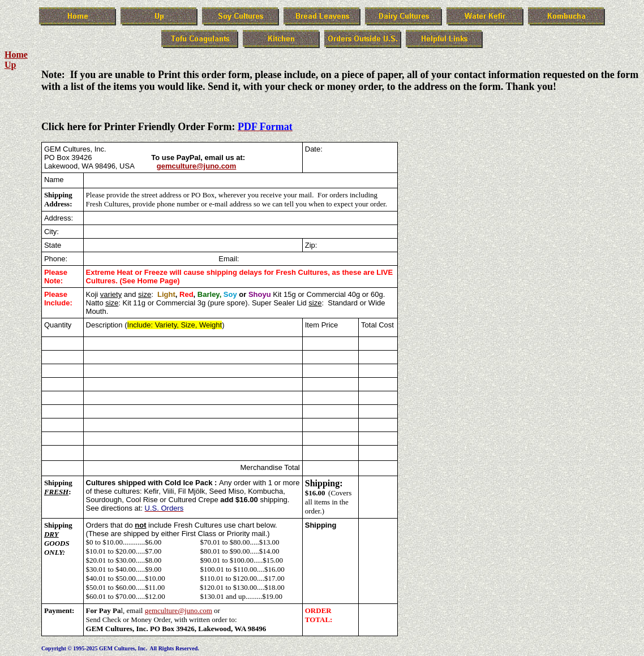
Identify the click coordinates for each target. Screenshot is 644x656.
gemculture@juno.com (197, 166)
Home (16, 55)
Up (10, 65)
